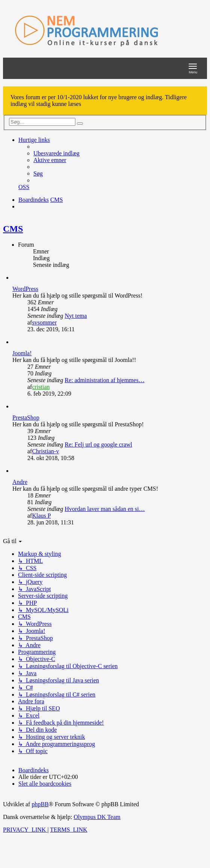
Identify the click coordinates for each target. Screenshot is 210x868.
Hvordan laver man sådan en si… (105, 509)
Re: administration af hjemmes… (105, 380)
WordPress (25, 289)
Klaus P (41, 516)
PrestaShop (26, 418)
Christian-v (45, 451)
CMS (13, 229)
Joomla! (22, 353)
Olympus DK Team (97, 817)
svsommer (44, 322)
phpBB (40, 804)
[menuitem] (56, 153)
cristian (41, 387)
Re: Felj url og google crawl (99, 444)
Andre (20, 482)
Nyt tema (76, 316)
